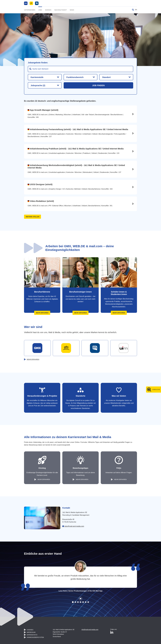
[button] (73, 602)
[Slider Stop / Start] (80, 599)
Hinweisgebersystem (35, 637)
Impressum (31, 632)
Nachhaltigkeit (60, 10)
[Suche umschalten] (133, 10)
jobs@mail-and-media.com (74, 526)
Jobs (40, 10)
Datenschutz (32, 635)
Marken (48, 10)
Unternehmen (30, 10)
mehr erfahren (33, 359)
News (72, 10)
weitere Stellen (32, 217)
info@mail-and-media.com (90, 630)
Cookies (30, 630)
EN (136, 10)
